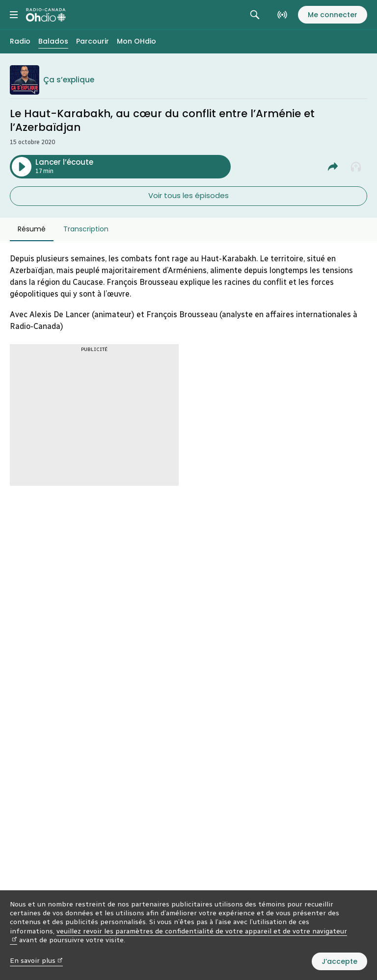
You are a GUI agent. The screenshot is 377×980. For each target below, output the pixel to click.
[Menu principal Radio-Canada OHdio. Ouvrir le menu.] (14, 15)
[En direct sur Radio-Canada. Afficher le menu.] (282, 15)
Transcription (86, 229)
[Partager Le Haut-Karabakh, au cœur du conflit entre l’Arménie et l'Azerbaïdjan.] (333, 167)
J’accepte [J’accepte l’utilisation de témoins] (339, 961)
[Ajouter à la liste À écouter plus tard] (356, 167)
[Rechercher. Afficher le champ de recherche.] (255, 15)
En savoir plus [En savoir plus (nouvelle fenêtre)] (36, 961)
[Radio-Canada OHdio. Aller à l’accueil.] (46, 15)
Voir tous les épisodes (188, 195)
